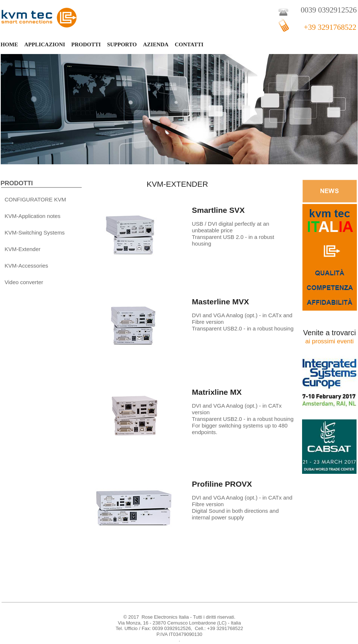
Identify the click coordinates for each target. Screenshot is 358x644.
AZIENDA (156, 44)
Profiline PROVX (222, 484)
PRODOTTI (86, 44)
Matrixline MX (217, 392)
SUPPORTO (122, 44)
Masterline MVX (221, 302)
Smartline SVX (219, 210)
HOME (10, 44)
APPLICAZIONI (45, 44)
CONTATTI (189, 44)
